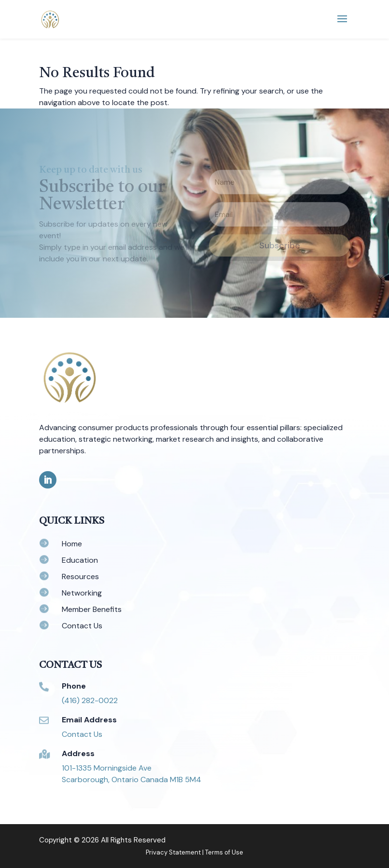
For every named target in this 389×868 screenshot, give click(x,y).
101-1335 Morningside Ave (107, 768)
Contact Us (82, 734)
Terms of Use (224, 852)
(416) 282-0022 (90, 700)
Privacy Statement (173, 852)
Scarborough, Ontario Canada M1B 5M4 (132, 780)
